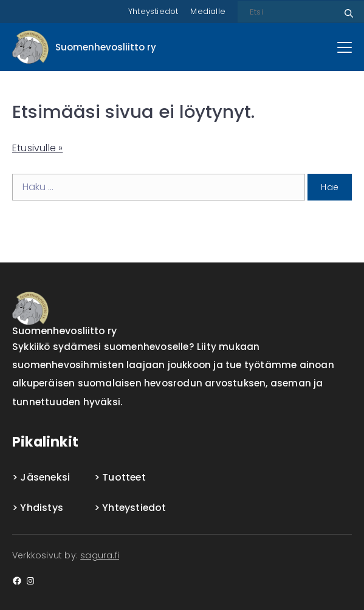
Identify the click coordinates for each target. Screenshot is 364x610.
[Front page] (84, 47)
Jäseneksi (45, 477)
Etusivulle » (37, 148)
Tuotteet (124, 477)
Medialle (208, 11)
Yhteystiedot (153, 11)
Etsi (347, 9)
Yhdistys (42, 508)
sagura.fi (100, 555)
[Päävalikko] (345, 47)
